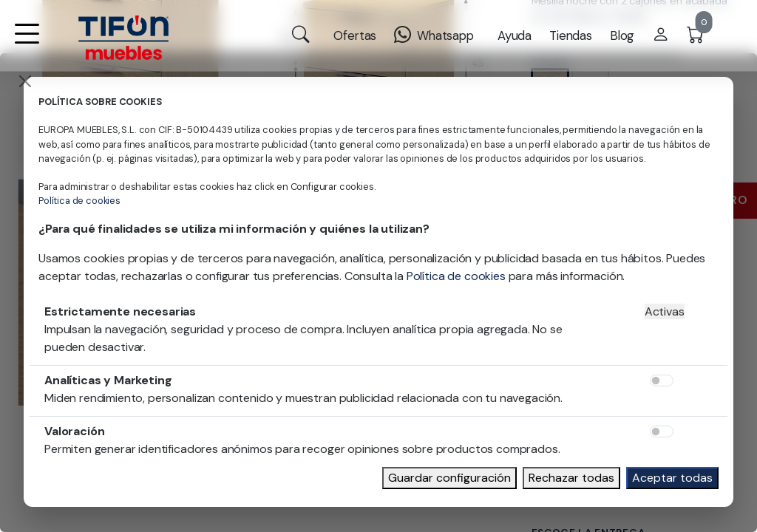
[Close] (25, 81)
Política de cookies (79, 201)
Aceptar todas (672, 478)
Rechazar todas (571, 478)
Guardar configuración (449, 478)
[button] (27, 43)
